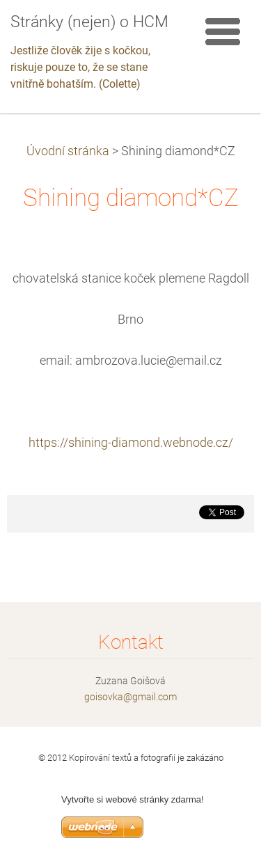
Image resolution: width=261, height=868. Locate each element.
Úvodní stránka (68, 151)
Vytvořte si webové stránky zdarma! (133, 799)
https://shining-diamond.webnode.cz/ (131, 443)
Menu (223, 31)
